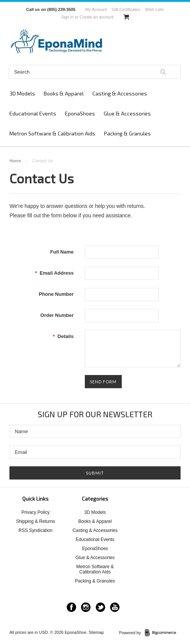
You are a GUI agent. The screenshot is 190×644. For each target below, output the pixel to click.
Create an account (97, 17)
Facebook (71, 607)
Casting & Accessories (120, 93)
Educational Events (33, 113)
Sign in (67, 17)
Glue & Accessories (127, 113)
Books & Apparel (64, 93)
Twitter (100, 607)
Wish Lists (155, 9)
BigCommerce (163, 633)
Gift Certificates (126, 9)
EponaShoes (80, 113)
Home (15, 161)
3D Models (22, 93)
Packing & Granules (127, 133)
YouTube (115, 607)
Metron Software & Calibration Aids (52, 133)
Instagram (86, 607)
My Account (96, 9)
